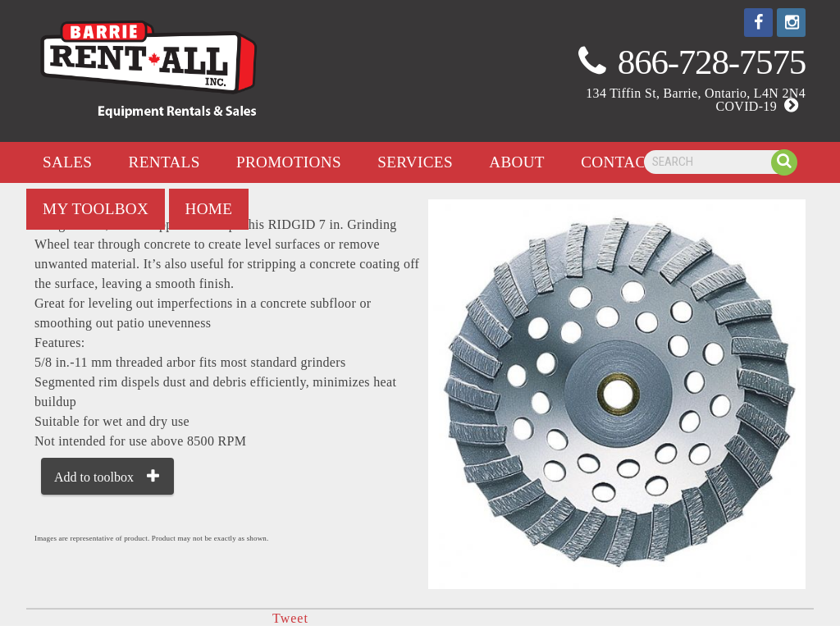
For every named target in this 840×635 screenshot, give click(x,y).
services (415, 162)
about (517, 162)
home (209, 209)
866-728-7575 (712, 62)
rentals (164, 162)
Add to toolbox (94, 477)
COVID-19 (760, 106)
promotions (289, 162)
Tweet (290, 618)
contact (618, 162)
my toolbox (96, 209)
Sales (67, 162)
